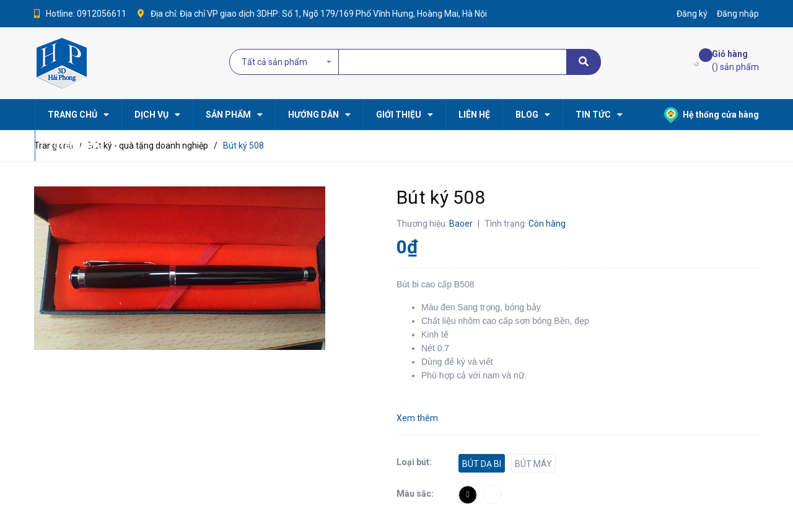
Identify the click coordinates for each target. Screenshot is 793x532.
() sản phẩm (735, 60)
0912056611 (102, 14)
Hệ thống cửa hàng (712, 115)
